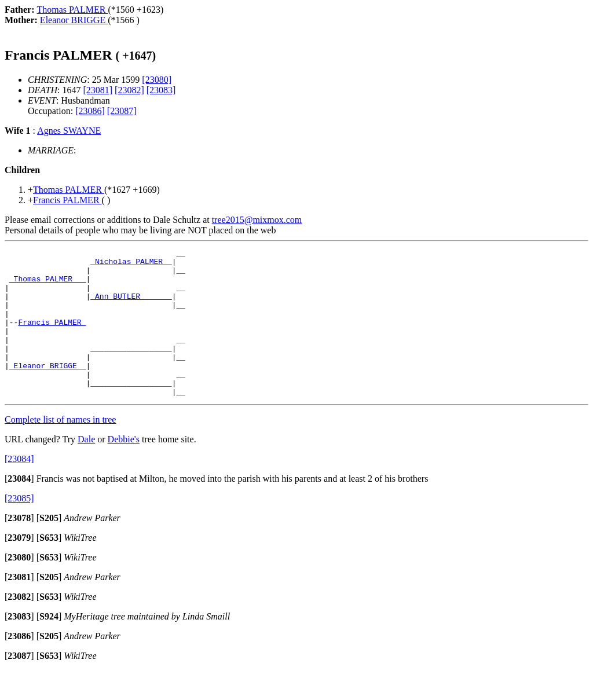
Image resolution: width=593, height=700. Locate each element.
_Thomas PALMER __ (48, 285)
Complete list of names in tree (60, 449)
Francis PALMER (52, 338)
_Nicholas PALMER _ (131, 265)
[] (19, 508)
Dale (86, 469)
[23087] (122, 111)
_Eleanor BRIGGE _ (48, 390)
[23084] (19, 488)
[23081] (98, 90)
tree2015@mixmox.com (257, 220)
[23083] (161, 90)
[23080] (157, 80)
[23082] (129, 90)
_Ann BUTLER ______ (131, 306)
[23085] (19, 528)
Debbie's (124, 469)
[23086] (90, 111)
